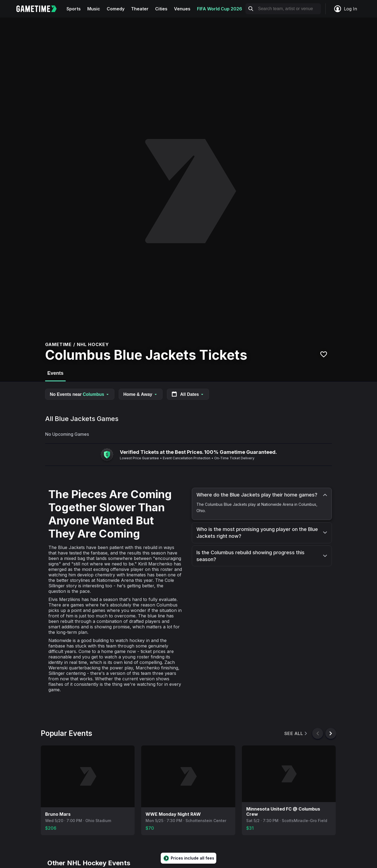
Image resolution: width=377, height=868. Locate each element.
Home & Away (141, 394)
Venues (182, 9)
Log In (345, 9)
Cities (161, 9)
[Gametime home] (40, 9)
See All (296, 734)
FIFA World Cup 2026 (220, 9)
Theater (140, 9)
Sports (74, 9)
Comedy (116, 9)
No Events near (80, 394)
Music (94, 9)
